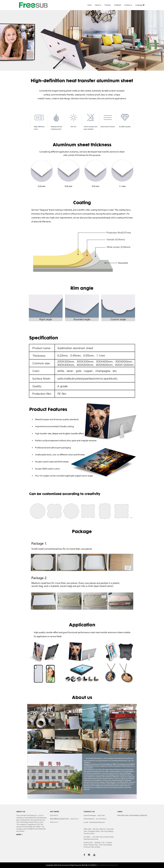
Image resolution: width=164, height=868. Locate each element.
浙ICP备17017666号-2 (89, 865)
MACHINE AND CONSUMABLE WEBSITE (132, 815)
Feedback (118, 5)
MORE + (19, 835)
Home (90, 5)
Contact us (128, 5)
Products (108, 5)
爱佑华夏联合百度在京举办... (60, 819)
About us (98, 5)
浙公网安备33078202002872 (108, 865)
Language (140, 5)
